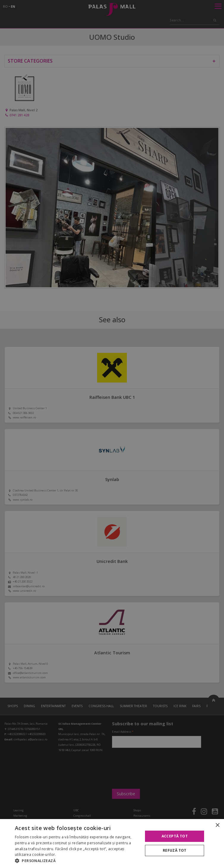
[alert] (112, 434)
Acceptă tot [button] (175, 836)
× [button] (217, 825)
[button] (77, 861)
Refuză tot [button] (175, 850)
